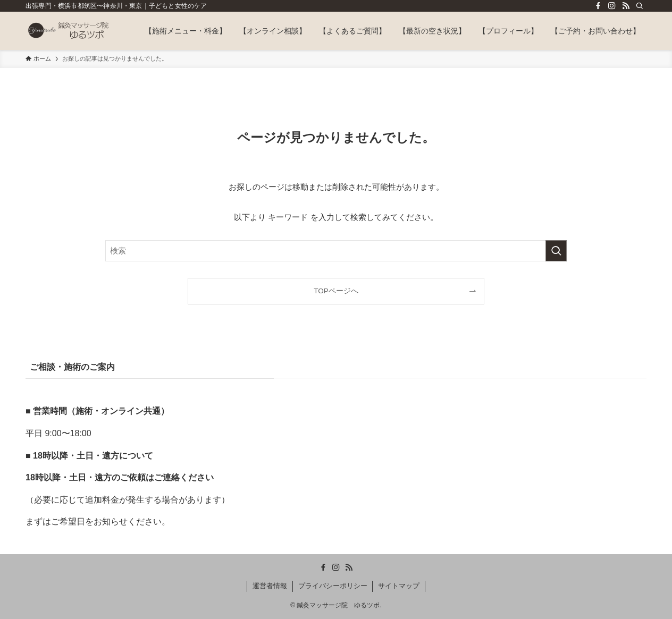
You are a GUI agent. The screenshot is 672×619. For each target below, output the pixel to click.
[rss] (626, 6)
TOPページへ (336, 291)
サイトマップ (399, 586)
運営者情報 (270, 586)
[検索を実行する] (556, 251)
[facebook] (598, 6)
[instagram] (612, 6)
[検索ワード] (336, 251)
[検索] (640, 6)
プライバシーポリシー (333, 586)
